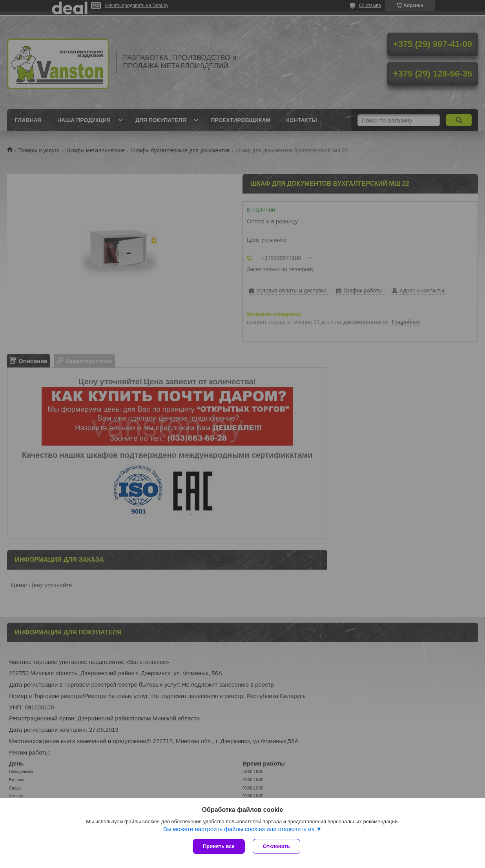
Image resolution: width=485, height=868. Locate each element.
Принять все (219, 846)
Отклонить (276, 846)
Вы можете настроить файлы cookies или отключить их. (240, 829)
